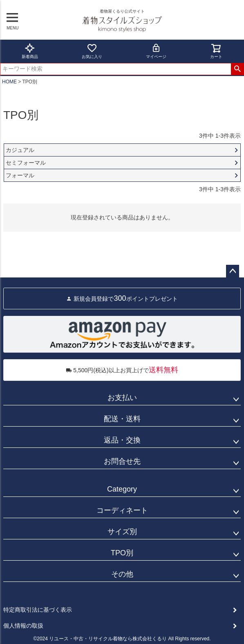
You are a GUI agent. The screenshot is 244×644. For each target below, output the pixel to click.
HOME (9, 82)
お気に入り (92, 51)
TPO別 (122, 553)
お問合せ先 (122, 461)
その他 (122, 574)
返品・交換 (122, 440)
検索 (237, 69)
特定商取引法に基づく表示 (38, 610)
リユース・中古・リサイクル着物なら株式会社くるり (108, 639)
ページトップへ (233, 271)
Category (122, 489)
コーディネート (122, 510)
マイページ (156, 51)
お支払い (122, 398)
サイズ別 (122, 532)
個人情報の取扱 (23, 626)
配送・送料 (122, 419)
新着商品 (30, 51)
